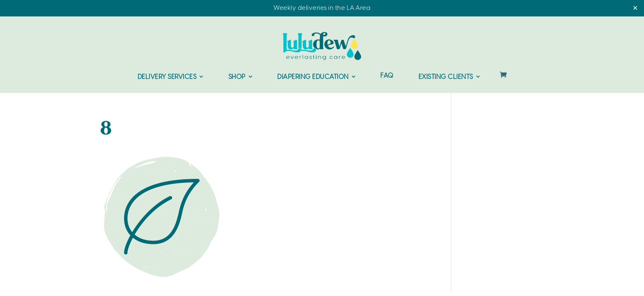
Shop (237, 77)
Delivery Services (167, 77)
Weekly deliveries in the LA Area (322, 8)
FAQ (387, 76)
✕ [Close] (635, 8)
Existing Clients (446, 77)
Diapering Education (313, 77)
